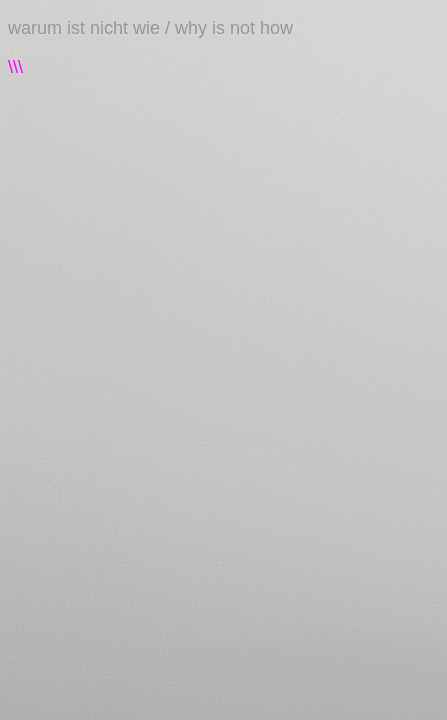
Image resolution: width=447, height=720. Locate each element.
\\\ (15, 67)
